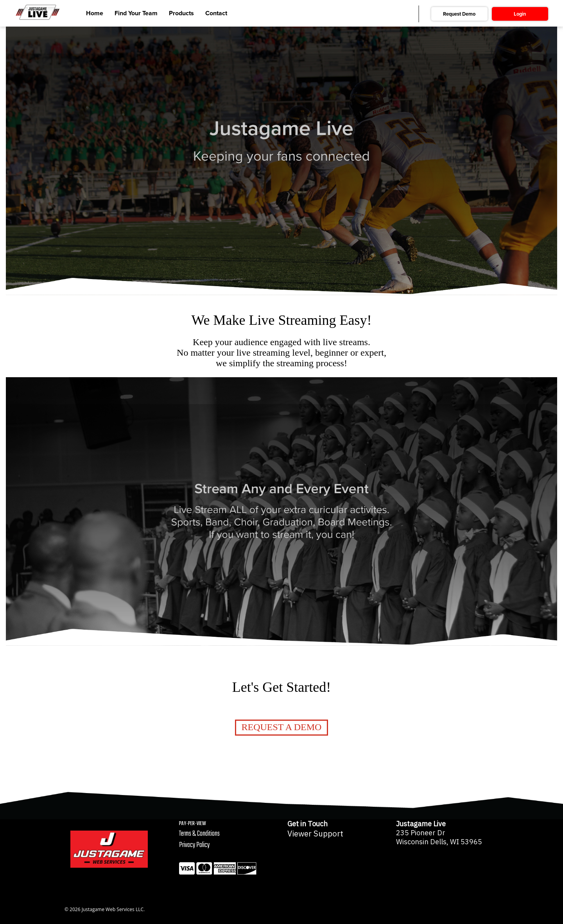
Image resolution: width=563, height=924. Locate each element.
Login (520, 14)
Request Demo (459, 14)
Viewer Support (315, 834)
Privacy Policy (194, 845)
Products (181, 13)
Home (95, 13)
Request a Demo (282, 727)
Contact (216, 13)
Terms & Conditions (199, 834)
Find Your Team (136, 13)
